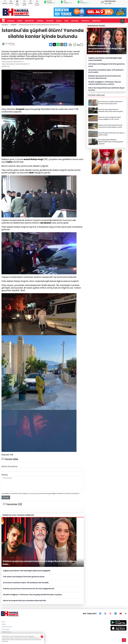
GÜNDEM (40, 21)
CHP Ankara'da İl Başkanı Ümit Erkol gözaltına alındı (24, 577)
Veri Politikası (5, 629)
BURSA (20, 21)
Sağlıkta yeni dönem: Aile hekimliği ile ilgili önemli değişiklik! (27, 571)
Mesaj (5, 475)
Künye (3, 622)
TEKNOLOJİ (85, 21)
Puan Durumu (37, 3)
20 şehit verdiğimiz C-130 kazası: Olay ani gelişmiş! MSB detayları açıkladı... (33, 595)
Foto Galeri (17, 3)
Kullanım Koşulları (7, 627)
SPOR (66, 21)
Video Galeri (24, 3)
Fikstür (30, 2)
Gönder (6, 497)
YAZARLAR (11, 21)
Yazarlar (11, 2)
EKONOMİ (50, 21)
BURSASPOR (29, 21)
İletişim (4, 624)
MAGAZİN (75, 21)
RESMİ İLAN (96, 21)
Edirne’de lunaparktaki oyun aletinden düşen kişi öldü (24, 601)
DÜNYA (59, 21)
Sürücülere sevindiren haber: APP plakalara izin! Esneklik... (26, 583)
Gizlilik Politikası (6, 632)
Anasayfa (5, 2)
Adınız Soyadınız (9, 466)
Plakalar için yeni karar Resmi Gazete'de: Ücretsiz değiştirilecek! (29, 589)
